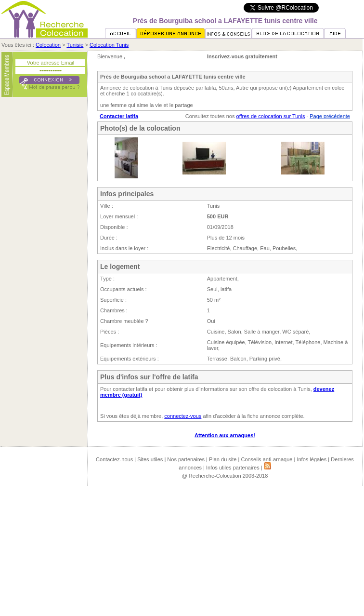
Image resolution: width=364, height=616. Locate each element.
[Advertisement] (44, 247)
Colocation (48, 45)
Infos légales (312, 459)
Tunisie (75, 45)
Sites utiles (150, 459)
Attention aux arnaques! (225, 435)
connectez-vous (183, 416)
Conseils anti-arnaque (266, 459)
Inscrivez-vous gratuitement (242, 56)
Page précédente (330, 116)
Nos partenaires (186, 459)
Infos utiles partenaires (233, 468)
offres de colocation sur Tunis (271, 116)
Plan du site (223, 459)
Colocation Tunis (109, 45)
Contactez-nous (114, 459)
